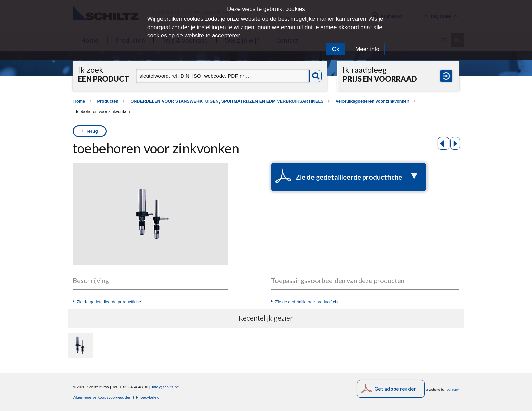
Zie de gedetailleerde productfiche (109, 302)
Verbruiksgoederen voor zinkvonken (372, 101)
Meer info (367, 49)
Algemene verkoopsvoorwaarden (102, 397)
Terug (92, 131)
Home (79, 101)
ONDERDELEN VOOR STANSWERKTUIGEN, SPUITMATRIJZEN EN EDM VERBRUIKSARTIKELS (227, 101)
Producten (108, 101)
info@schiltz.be (166, 387)
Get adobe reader (395, 389)
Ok (336, 49)
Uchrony (452, 389)
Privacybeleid (148, 397)
